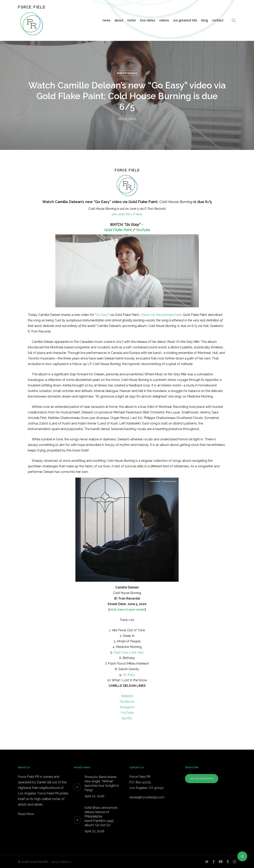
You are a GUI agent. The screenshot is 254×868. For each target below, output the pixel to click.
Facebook (127, 702)
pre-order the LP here (127, 214)
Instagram (127, 707)
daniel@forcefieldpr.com (147, 797)
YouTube (143, 230)
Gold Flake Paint (118, 230)
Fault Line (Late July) (129, 652)
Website (127, 696)
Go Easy (102, 315)
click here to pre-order (127, 610)
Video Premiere (127, 73)
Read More (26, 814)
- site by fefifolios (60, 862)
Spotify (127, 718)
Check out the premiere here (161, 315)
